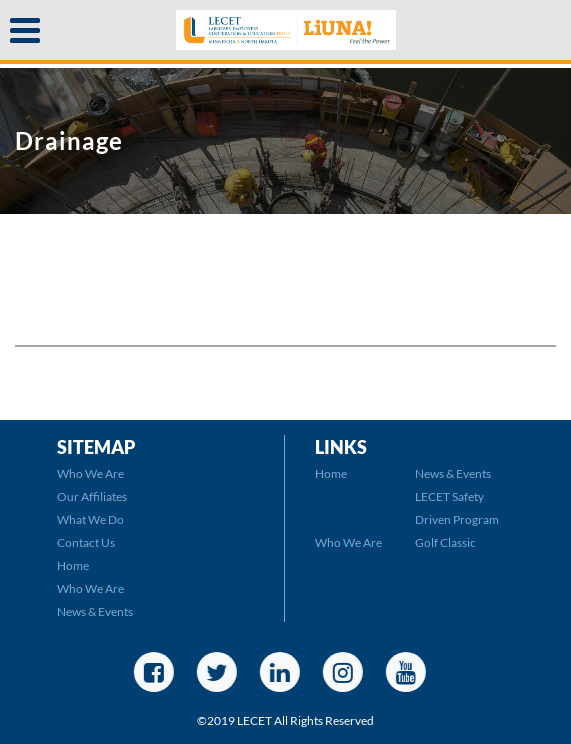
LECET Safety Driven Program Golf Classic (457, 519)
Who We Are (90, 473)
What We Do (90, 519)
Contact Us (86, 542)
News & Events (95, 611)
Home (73, 565)
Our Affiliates (92, 496)
